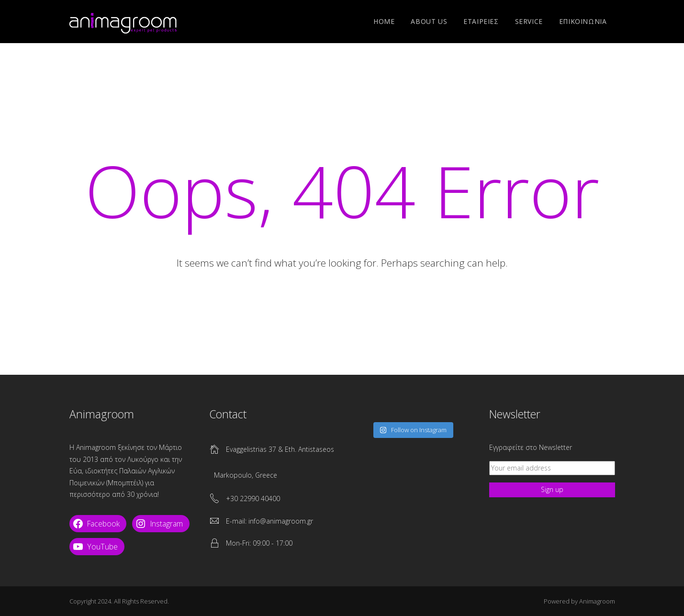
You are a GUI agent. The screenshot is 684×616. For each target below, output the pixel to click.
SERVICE (529, 21)
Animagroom (597, 601)
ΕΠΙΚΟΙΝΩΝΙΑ (583, 21)
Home (384, 21)
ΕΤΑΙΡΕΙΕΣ (481, 21)
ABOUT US (429, 21)
